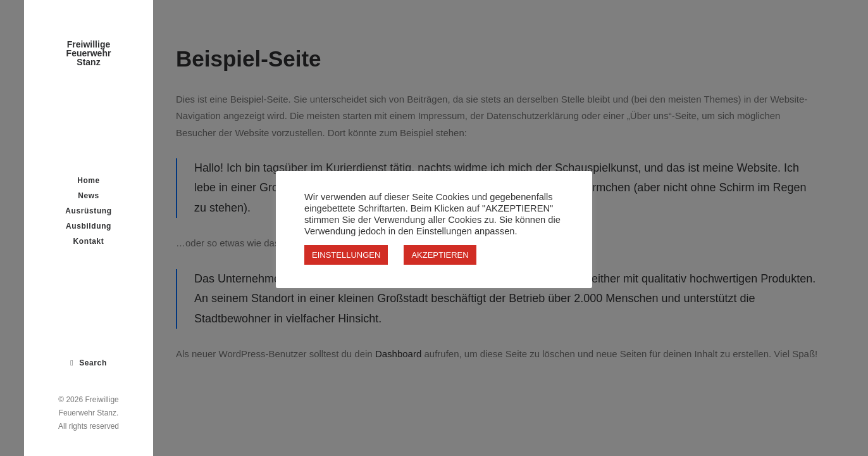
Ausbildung (89, 226)
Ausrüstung (88, 211)
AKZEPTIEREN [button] (440, 255)
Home (89, 180)
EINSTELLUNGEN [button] (346, 255)
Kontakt (89, 241)
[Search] (89, 363)
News (89, 196)
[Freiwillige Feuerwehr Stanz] (89, 53)
